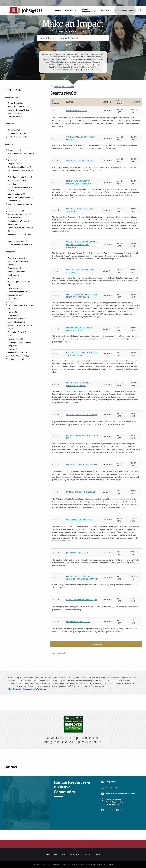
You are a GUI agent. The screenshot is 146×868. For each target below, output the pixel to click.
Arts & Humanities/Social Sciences (21, 155)
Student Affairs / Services (19, 352)
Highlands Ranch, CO (17, 133)
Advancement (14, 150)
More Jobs (96, 644)
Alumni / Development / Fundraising (17, 273)
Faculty (12, 312)
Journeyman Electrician (77, 553)
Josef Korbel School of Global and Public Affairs (21, 199)
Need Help (104, 10)
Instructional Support (17, 319)
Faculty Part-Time (16, 106)
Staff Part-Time (15, 117)
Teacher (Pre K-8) (16, 359)
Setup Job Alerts (74, 45)
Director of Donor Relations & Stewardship (80, 210)
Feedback (87, 855)
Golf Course (13, 315)
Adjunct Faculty (15, 103)
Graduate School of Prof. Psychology (17, 182)
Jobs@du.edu (111, 782)
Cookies (98, 855)
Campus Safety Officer (76, 111)
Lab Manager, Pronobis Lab (78, 622)
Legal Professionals (17, 322)
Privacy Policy (75, 855)
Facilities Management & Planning (21, 307)
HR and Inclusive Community (20, 187)
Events (11, 302)
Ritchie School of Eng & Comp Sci (21, 229)
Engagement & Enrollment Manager (82, 464)
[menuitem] (58, 10)
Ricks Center (14, 224)
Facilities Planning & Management (21, 172)
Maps (48, 855)
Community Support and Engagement (88, 10)
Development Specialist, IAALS (79, 520)
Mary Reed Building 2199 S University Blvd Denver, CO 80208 (115, 802)
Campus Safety (15, 164)
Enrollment (13, 298)
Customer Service (16, 295)
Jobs (55, 855)
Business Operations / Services (20, 283)
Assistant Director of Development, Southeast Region (82, 354)
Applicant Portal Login (125, 10)
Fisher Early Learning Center (20, 177)
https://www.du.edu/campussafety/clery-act (27, 689)
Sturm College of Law (17, 241)
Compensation (71, 10)
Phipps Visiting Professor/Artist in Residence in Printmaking (82, 296)
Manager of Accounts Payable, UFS (82, 600)
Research (13, 349)
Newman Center (15, 218)
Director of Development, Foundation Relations (78, 384)
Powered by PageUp (58, 653)
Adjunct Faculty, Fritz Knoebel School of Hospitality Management (82, 578)
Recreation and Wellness (19, 221)
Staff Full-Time (15, 113)
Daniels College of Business (20, 167)
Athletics (12, 160)
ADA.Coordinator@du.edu (64, 70)
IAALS (11, 191)
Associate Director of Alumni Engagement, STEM (79, 329)
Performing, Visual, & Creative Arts (20, 334)
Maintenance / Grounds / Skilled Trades (20, 327)
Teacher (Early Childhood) (19, 356)
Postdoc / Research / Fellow (20, 110)
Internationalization (17, 194)
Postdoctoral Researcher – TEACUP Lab (82, 437)
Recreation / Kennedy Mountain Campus (20, 344)
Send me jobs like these (64, 87)
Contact (63, 855)
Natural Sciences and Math (19, 214)
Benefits (58, 10)
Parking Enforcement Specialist (81, 492)
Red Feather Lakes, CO (18, 137)
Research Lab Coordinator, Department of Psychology (78, 182)
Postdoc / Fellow (15, 339)
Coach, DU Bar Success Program (80, 160)
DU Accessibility (55, 62)
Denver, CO (14, 130)
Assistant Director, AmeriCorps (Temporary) (80, 271)
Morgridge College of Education (20, 206)
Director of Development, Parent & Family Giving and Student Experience (82, 245)
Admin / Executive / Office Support (18, 263)
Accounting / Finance (17, 258)
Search (141, 10)
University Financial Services (20, 244)
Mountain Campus (16, 211)
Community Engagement (18, 292)
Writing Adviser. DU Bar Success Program (80, 138)
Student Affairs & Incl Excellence (20, 236)
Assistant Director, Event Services (82, 415)
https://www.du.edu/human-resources (121, 794)
